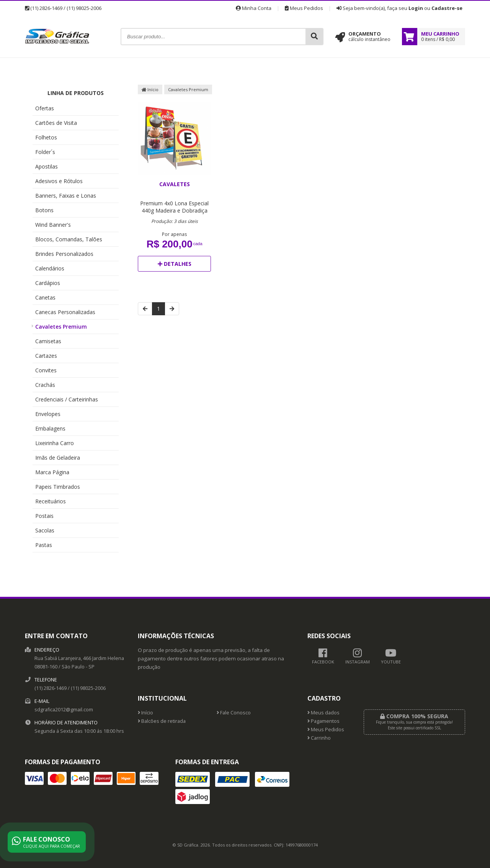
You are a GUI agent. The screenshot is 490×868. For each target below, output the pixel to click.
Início (150, 89)
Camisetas (48, 341)
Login (416, 8)
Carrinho (319, 738)
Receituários (51, 501)
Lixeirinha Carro (55, 443)
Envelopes (48, 414)
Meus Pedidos (304, 8)
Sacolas (45, 530)
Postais (44, 516)
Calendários (50, 268)
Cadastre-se (447, 8)
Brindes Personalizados (64, 254)
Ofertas (45, 108)
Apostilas (47, 166)
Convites (46, 370)
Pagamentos (323, 721)
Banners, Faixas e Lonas (66, 196)
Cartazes (46, 356)
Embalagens (50, 428)
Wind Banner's (53, 225)
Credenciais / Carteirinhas (67, 399)
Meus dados (323, 713)
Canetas (45, 297)
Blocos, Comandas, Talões (69, 239)
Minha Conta (254, 8)
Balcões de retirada (162, 721)
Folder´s (45, 152)
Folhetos (46, 137)
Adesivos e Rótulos (59, 181)
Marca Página (52, 472)
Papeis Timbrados (58, 487)
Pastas (44, 545)
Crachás (45, 385)
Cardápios (48, 283)
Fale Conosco (234, 713)
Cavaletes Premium (61, 327)
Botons (44, 210)
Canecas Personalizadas (65, 312)
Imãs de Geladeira (58, 458)
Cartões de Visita (56, 123)
